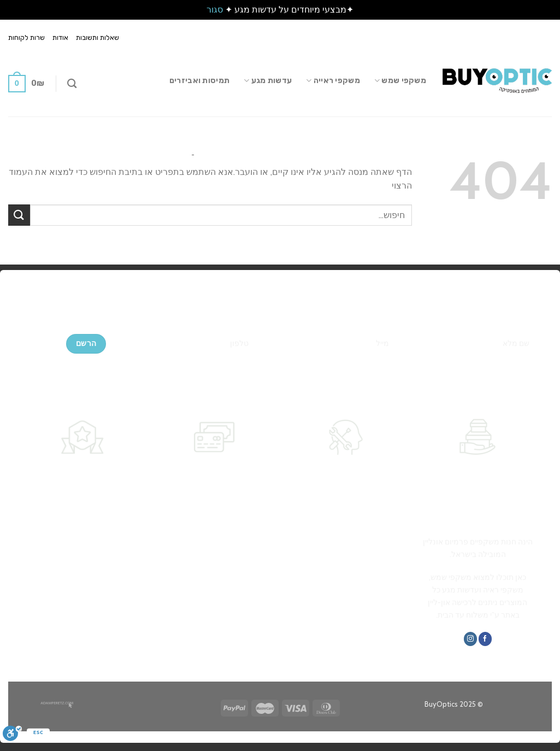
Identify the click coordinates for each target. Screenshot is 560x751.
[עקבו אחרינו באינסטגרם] (470, 639)
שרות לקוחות (26, 37)
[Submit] (19, 215)
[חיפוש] (72, 84)
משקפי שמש (400, 81)
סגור (215, 10)
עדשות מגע (268, 81)
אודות (60, 37)
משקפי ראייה (333, 81)
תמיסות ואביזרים (199, 81)
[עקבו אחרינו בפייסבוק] (485, 639)
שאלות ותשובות (98, 37)
